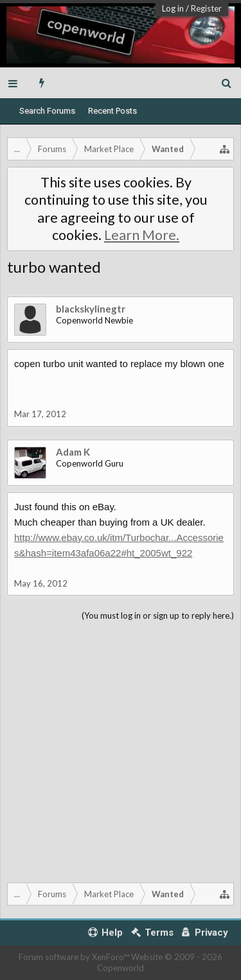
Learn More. (142, 235)
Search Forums (47, 111)
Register (206, 8)
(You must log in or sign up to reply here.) (158, 615)
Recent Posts (112, 111)
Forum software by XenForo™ (75, 957)
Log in (173, 8)
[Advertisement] (121, 749)
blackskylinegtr (91, 309)
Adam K (73, 452)
